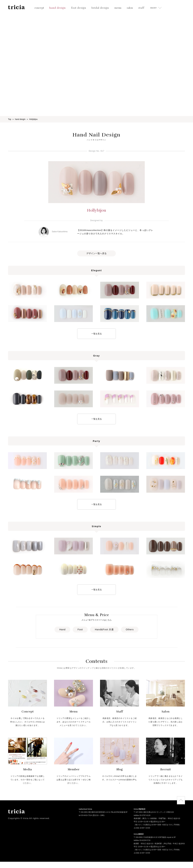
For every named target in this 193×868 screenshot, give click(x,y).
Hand (62, 629)
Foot (80, 629)
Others (130, 629)
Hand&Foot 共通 (104, 629)
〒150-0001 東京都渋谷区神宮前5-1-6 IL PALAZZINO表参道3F (103, 812)
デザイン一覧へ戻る (96, 253)
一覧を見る (97, 334)
